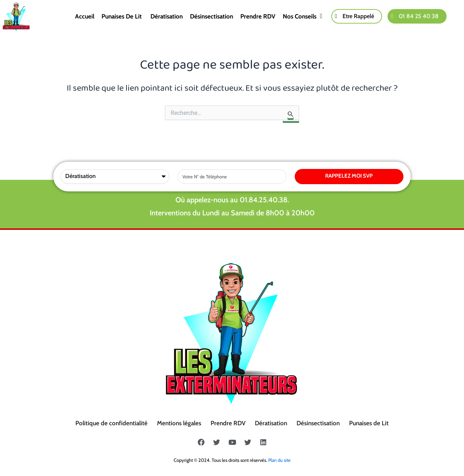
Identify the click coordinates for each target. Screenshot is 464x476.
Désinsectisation (212, 16)
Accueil (85, 16)
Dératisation (167, 16)
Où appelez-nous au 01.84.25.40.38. (232, 200)
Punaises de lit (122, 16)
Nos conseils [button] (303, 16)
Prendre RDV (258, 16)
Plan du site (279, 460)
